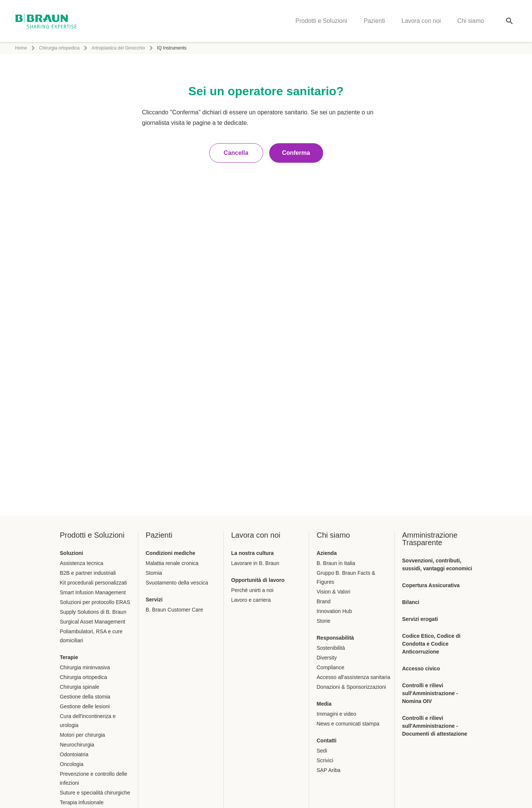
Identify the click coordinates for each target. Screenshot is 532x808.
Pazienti (374, 21)
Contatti (327, 741)
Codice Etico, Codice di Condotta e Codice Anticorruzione (432, 644)
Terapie (69, 657)
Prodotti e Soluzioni (321, 21)
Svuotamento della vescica (177, 583)
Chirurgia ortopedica (59, 48)
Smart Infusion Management (93, 592)
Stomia (154, 573)
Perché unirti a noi (253, 590)
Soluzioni (72, 553)
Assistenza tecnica (82, 563)
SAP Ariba (329, 770)
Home (21, 48)
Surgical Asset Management (93, 622)
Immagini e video (337, 714)
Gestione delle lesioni (85, 706)
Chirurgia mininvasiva (85, 667)
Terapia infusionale (82, 802)
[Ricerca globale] (510, 21)
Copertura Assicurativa (431, 585)
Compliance (331, 667)
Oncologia (72, 764)
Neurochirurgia (77, 745)
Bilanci (411, 602)
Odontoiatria (74, 754)
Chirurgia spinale (80, 687)
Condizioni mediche (171, 553)
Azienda (327, 553)
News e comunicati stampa (348, 724)
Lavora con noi (421, 21)
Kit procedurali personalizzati (94, 583)
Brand (324, 601)
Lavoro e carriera (251, 600)
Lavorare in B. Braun (255, 563)
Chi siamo (471, 21)
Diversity (327, 658)
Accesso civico (421, 669)
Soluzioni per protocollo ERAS (95, 602)
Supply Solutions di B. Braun (93, 612)
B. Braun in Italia (336, 563)
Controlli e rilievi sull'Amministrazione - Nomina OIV (430, 693)
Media (324, 704)
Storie (324, 621)
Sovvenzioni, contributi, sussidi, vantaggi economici (437, 564)
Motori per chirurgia (83, 735)
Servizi (154, 600)
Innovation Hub (334, 611)
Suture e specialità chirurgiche (95, 793)
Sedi (322, 751)
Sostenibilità (331, 648)
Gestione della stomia (85, 697)
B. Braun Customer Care (175, 610)
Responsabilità (336, 638)
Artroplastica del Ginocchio (118, 48)
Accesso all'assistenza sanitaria (354, 677)
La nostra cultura (253, 553)
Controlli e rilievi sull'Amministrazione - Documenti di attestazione (435, 726)
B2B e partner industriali (88, 573)
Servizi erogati (420, 619)
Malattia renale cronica (172, 563)
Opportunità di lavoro (258, 580)
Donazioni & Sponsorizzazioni (351, 687)
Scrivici (325, 760)
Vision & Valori (334, 592)
